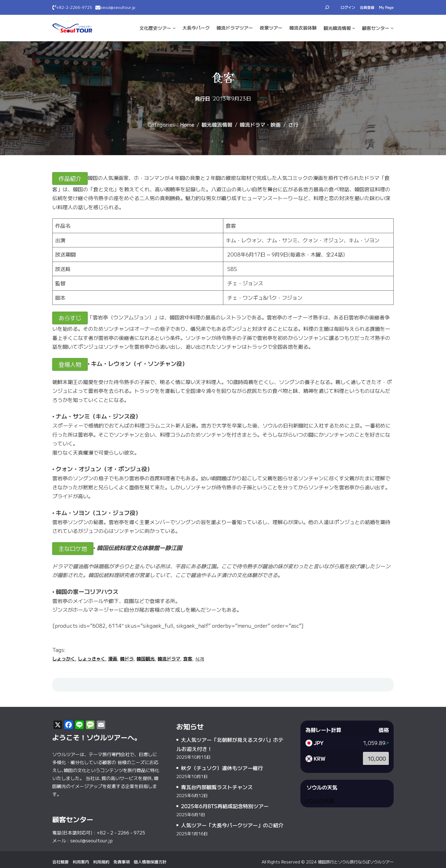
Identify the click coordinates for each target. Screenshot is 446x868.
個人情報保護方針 (150, 862)
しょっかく (64, 658)
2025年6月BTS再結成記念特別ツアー (225, 806)
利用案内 (81, 862)
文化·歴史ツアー (155, 28)
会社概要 (61, 862)
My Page (386, 7)
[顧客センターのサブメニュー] (392, 28)
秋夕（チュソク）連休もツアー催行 (222, 768)
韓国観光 (146, 658)
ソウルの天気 (319, 801)
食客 (188, 658)
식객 (200, 658)
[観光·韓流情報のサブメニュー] (354, 28)
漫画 (113, 658)
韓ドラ (127, 658)
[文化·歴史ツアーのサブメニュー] (174, 28)
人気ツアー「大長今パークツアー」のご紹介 (232, 825)
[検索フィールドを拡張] (327, 7)
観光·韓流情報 (337, 28)
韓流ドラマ (169, 658)
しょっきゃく (92, 658)
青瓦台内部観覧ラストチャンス (217, 787)
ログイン (348, 7)
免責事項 (122, 862)
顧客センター (376, 28)
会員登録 (367, 7)
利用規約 (101, 862)
